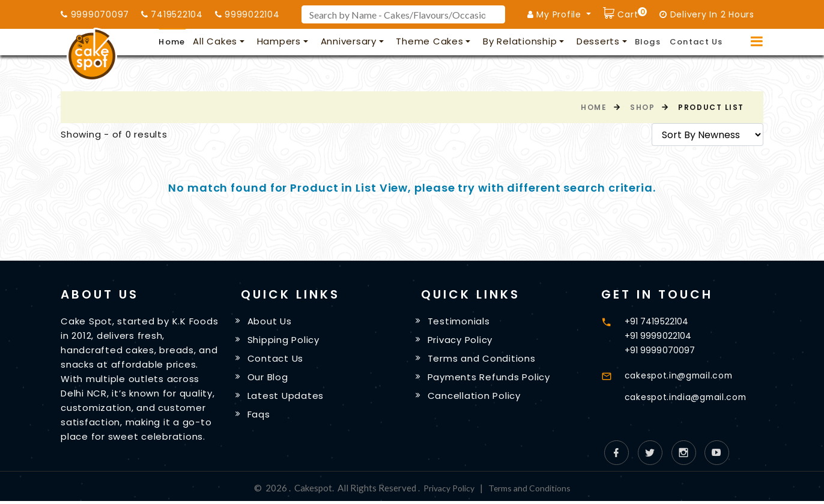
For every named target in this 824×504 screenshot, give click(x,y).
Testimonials (461, 322)
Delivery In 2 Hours (707, 14)
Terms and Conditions (483, 360)
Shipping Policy (285, 340)
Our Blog (270, 379)
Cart (631, 13)
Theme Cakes (429, 41)
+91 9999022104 (659, 335)
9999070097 (95, 14)
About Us (271, 322)
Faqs (261, 417)
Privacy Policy (462, 340)
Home (172, 42)
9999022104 (247, 14)
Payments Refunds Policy (491, 379)
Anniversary (349, 41)
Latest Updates (288, 398)
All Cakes (215, 41)
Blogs (648, 42)
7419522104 (172, 14)
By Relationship (520, 41)
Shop (642, 107)
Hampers (279, 41)
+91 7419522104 (658, 321)
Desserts (598, 41)
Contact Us (696, 42)
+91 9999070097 (660, 350)
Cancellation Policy (476, 398)
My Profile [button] (556, 14)
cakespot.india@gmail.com (691, 397)
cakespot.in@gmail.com (683, 375)
